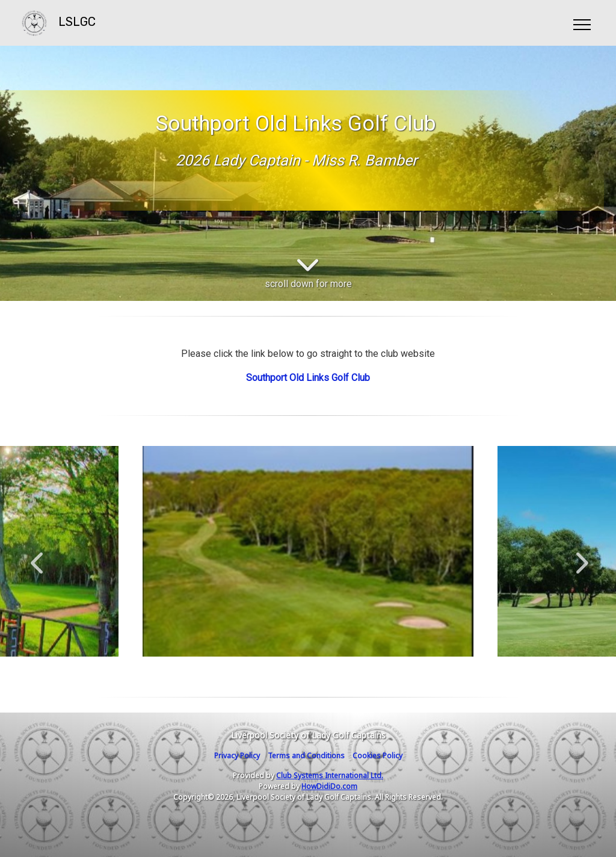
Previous (37, 557)
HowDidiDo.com (329, 786)
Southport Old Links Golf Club (308, 378)
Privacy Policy (237, 756)
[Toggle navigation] (581, 23)
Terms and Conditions (306, 756)
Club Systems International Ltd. (330, 775)
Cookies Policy (377, 756)
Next (579, 557)
